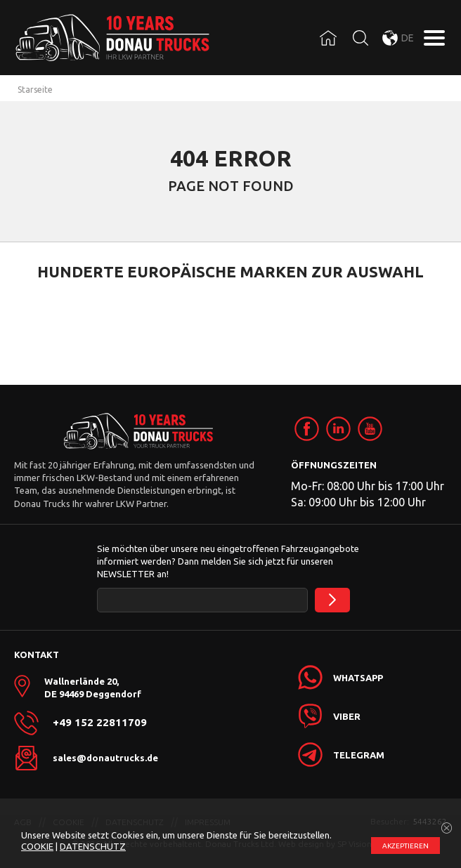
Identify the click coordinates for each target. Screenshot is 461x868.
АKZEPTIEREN (405, 846)
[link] (307, 429)
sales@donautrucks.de (105, 758)
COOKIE (37, 846)
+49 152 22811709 (100, 723)
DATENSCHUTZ (93, 846)
